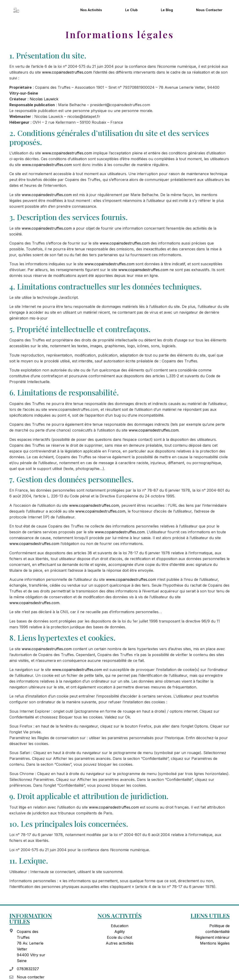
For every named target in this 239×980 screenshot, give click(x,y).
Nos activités (91, 10)
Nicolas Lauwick (44, 99)
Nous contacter (209, 10)
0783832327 (28, 969)
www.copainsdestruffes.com (67, 72)
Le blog (167, 10)
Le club (131, 10)
